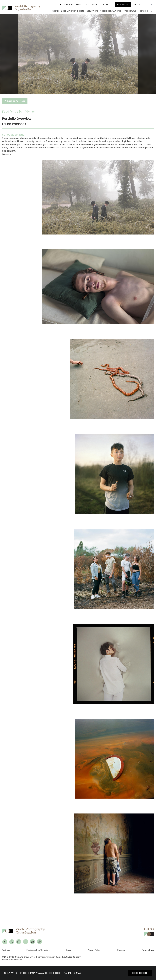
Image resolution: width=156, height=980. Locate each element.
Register (107, 4)
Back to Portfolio (15, 101)
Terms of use (148, 950)
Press (79, 4)
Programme (130, 11)
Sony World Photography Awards (104, 11)
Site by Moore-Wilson (12, 960)
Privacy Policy (94, 950)
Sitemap (121, 950)
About (55, 11)
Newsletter (123, 4)
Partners (69, 4)
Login (95, 4)
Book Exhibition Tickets (73, 11)
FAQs (87, 4)
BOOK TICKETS (140, 973)
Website (6, 154)
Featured (143, 11)
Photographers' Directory (38, 950)
